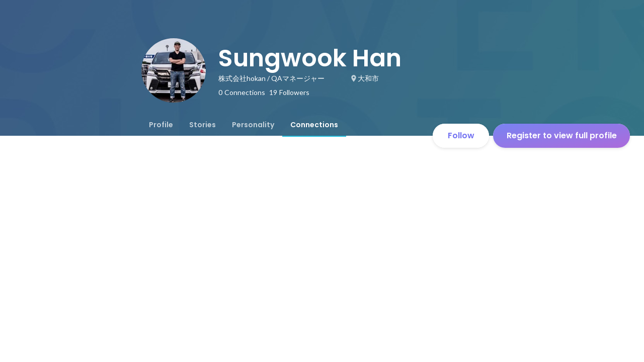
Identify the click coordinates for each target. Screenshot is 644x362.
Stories (203, 125)
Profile (161, 125)
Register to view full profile (562, 135)
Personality (253, 125)
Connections (314, 125)
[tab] (161, 125)
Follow (461, 135)
